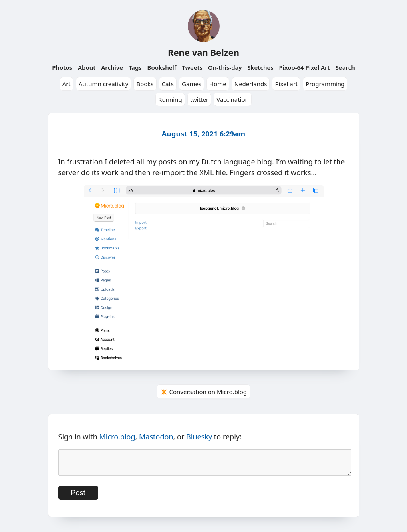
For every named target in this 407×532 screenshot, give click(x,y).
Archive (112, 67)
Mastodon (156, 437)
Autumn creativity (104, 84)
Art (67, 84)
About (87, 67)
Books (145, 84)
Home (218, 84)
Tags (135, 67)
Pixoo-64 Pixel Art (305, 67)
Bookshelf (162, 67)
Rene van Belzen (203, 52)
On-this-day (225, 67)
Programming (325, 84)
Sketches (260, 67)
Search (345, 67)
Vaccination (233, 99)
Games (192, 84)
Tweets (192, 67)
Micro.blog (117, 437)
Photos (62, 67)
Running (170, 99)
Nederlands (251, 84)
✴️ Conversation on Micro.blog (203, 392)
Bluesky (199, 437)
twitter (200, 99)
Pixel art (286, 84)
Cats (168, 84)
